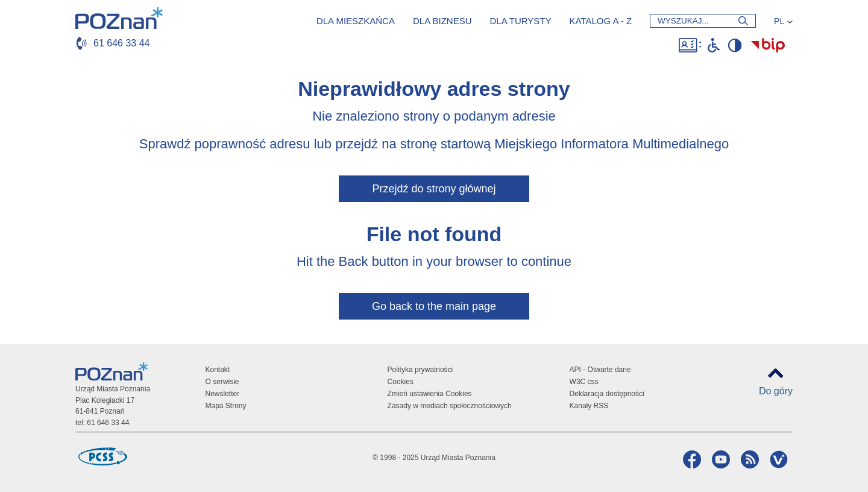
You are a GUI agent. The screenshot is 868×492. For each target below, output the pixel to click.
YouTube (719, 459)
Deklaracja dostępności (607, 394)
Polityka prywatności (420, 370)
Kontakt (218, 370)
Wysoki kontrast (735, 45)
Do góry (776, 391)
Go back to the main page (434, 306)
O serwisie (222, 382)
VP (777, 459)
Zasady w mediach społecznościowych (450, 406)
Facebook (690, 459)
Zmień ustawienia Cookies (430, 394)
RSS (748, 459)
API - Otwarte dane (600, 370)
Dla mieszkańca (356, 21)
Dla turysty (520, 21)
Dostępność (690, 45)
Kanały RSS (589, 406)
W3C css (584, 382)
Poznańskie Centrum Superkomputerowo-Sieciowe (102, 456)
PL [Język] (779, 21)
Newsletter (223, 394)
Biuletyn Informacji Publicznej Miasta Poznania (768, 45)
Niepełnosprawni (714, 45)
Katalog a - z (600, 21)
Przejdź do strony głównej (434, 189)
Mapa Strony (226, 406)
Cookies (401, 382)
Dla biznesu (442, 21)
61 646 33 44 (121, 43)
